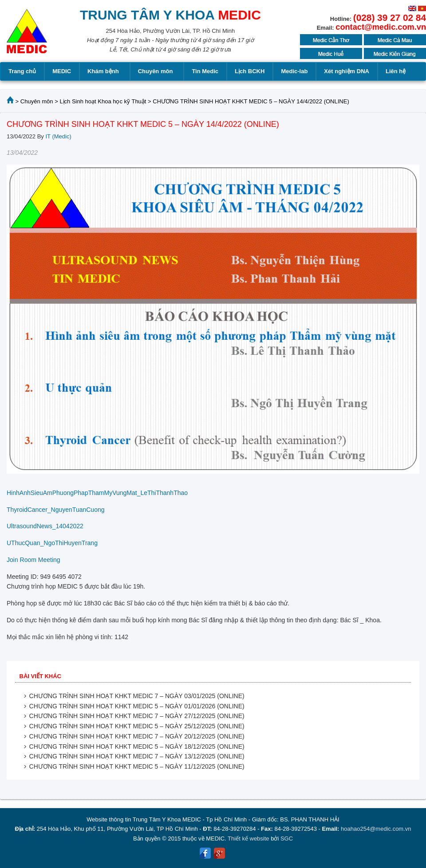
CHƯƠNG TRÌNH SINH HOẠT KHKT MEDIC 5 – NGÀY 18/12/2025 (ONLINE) (137, 746)
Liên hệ (396, 71)
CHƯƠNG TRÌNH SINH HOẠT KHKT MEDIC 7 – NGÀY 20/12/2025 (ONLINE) (137, 736)
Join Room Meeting (34, 560)
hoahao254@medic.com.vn (376, 829)
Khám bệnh (105, 71)
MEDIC (62, 71)
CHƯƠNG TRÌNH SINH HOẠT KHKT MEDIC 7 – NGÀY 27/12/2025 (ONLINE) (137, 716)
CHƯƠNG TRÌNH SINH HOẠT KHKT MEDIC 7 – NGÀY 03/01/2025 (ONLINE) (137, 696)
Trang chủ (22, 71)
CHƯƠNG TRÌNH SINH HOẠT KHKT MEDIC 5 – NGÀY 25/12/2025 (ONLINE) (137, 726)
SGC (287, 839)
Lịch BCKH (250, 71)
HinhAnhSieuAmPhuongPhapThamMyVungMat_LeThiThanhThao (97, 493)
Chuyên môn (157, 71)
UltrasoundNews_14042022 (45, 526)
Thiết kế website (248, 839)
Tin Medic (205, 71)
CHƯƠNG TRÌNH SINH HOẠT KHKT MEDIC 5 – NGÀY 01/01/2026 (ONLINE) (137, 706)
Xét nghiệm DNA (347, 71)
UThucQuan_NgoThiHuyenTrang (52, 543)
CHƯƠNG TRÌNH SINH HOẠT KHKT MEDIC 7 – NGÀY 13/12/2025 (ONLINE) (137, 756)
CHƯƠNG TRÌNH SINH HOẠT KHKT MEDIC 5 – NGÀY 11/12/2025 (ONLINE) (137, 766)
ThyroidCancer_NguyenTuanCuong (56, 510)
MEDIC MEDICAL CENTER (27, 35)
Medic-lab (294, 71)
